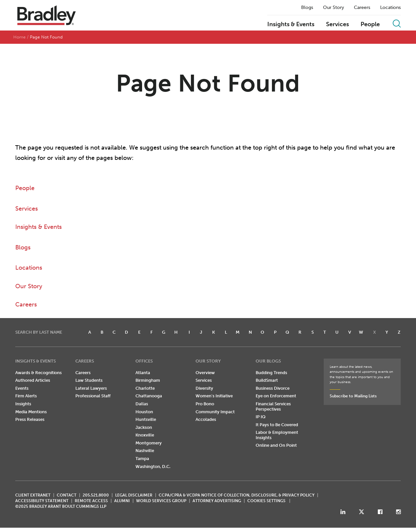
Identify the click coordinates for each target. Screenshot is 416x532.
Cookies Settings (266, 501)
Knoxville (145, 435)
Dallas (142, 404)
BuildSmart (267, 381)
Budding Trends (271, 373)
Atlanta (143, 373)
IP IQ (261, 417)
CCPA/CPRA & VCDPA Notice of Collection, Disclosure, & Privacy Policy (237, 496)
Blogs (307, 8)
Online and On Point (276, 446)
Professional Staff (93, 396)
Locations (390, 8)
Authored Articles (33, 381)
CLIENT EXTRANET (33, 496)
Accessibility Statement (42, 501)
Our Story (333, 8)
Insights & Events (291, 25)
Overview (205, 373)
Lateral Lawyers (91, 389)
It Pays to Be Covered (277, 425)
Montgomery (149, 443)
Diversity (204, 389)
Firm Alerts (26, 396)
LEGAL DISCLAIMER (134, 496)
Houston (144, 412)
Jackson (144, 427)
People (370, 25)
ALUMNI (122, 501)
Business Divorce (273, 389)
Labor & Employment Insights (277, 435)
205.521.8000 (96, 496)
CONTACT (67, 496)
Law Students (89, 381)
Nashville (145, 451)
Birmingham (148, 381)
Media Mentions (31, 412)
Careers (362, 8)
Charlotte (145, 389)
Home (19, 37)
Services (337, 25)
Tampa (142, 459)
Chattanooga (149, 396)
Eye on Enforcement (276, 396)
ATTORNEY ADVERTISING (217, 501)
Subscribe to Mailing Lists (353, 396)
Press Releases (30, 420)
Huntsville (146, 420)
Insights (23, 404)
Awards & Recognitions (39, 373)
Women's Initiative (214, 396)
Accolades (206, 420)
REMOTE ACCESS (91, 501)
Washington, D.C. (153, 466)
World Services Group (161, 501)
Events (22, 389)
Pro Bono (205, 404)
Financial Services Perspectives (273, 407)
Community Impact (215, 412)
